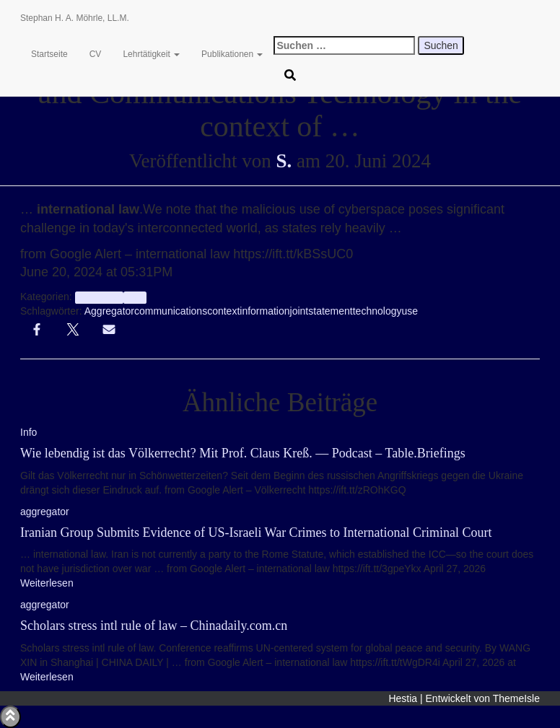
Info (135, 297)
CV (96, 54)
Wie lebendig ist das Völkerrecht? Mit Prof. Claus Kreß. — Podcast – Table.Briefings (243, 453)
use (410, 311)
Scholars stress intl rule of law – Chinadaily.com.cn (154, 626)
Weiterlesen (47, 583)
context (223, 311)
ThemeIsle (516, 698)
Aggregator (109, 311)
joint (299, 311)
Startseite (49, 54)
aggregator (99, 297)
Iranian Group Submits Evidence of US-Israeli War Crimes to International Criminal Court (256, 532)
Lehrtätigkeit (151, 54)
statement (330, 311)
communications (171, 311)
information (264, 311)
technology (377, 311)
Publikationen (232, 54)
